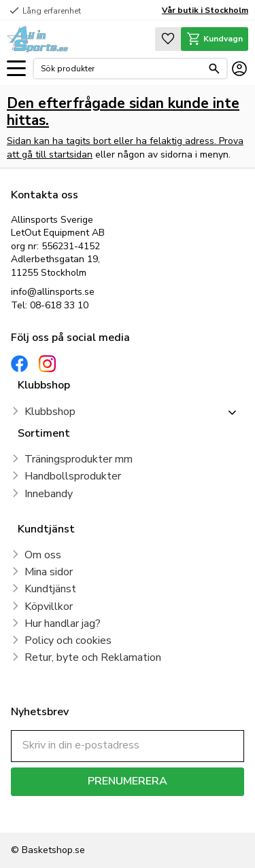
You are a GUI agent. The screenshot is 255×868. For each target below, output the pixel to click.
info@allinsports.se (53, 292)
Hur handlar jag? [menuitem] (63, 623)
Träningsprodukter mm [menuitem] (79, 459)
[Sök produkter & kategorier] (121, 69)
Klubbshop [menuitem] (50, 412)
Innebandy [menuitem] (49, 494)
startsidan (71, 155)
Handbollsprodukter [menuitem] (73, 476)
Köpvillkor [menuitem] (49, 607)
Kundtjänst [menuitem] (50, 589)
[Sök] (214, 69)
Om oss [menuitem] (43, 555)
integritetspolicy (43, 815)
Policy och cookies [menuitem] (68, 640)
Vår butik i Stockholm (205, 10)
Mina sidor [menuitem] (49, 572)
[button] (16, 69)
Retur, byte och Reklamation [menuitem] (93, 657)
